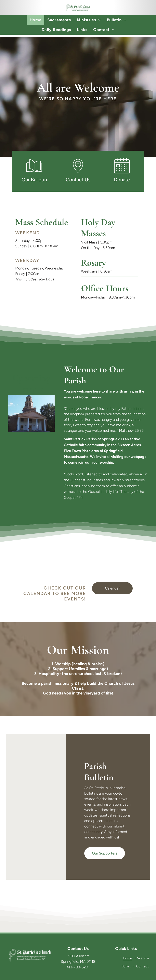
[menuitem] (35, 20)
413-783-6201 (78, 967)
